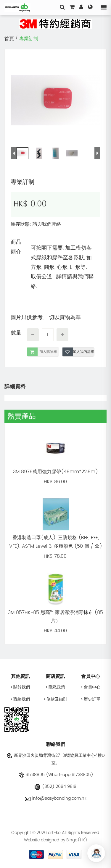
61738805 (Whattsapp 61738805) (56, 775)
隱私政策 (55, 687)
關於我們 (20, 687)
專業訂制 (29, 39)
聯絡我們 (20, 699)
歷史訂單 (91, 699)
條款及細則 (55, 699)
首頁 (9, 39)
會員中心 (91, 687)
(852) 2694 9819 (55, 787)
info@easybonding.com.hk (56, 798)
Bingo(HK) (77, 840)
